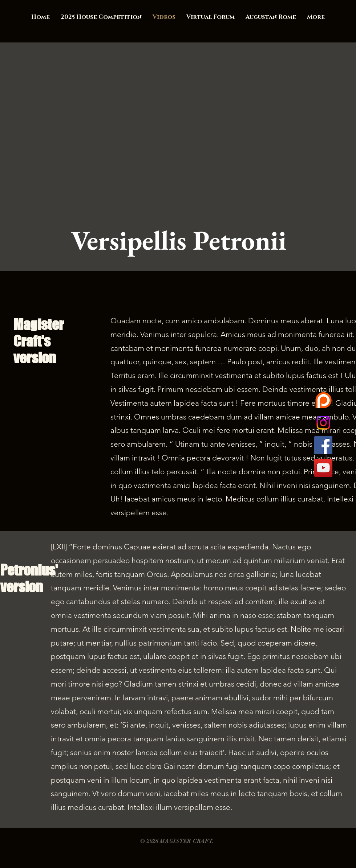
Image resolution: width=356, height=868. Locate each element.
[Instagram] (323, 423)
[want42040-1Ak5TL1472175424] (323, 400)
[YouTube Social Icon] (323, 468)
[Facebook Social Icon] (323, 445)
